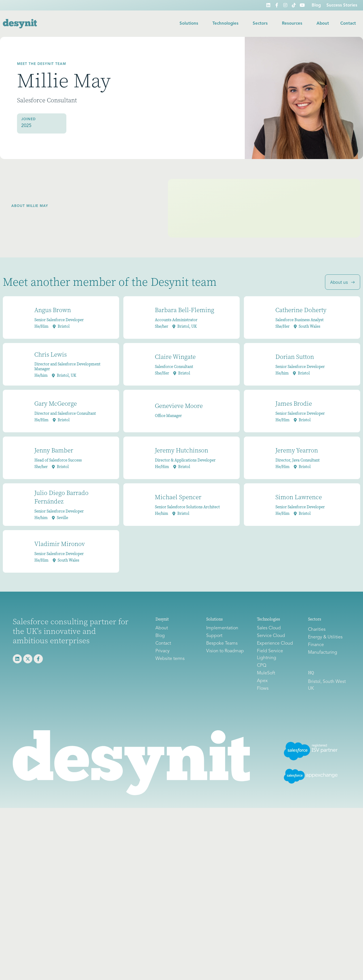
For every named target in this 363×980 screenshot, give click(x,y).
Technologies (227, 24)
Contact (348, 24)
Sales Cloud (269, 628)
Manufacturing (323, 653)
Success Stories (342, 6)
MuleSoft (266, 673)
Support (214, 636)
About (323, 24)
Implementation (222, 628)
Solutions (190, 24)
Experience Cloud (275, 644)
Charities (317, 630)
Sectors (262, 24)
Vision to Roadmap (225, 651)
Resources (294, 24)
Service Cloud (271, 636)
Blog (316, 6)
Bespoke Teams (222, 644)
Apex (262, 681)
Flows (263, 689)
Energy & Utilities (325, 637)
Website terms (170, 659)
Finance (316, 645)
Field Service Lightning (270, 655)
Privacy (162, 651)
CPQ (262, 666)
